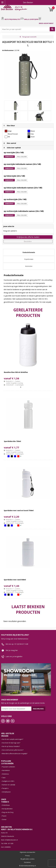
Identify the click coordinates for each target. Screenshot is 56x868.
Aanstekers (6, 770)
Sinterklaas (6, 805)
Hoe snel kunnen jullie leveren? (13, 750)
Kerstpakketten (7, 809)
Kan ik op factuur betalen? (11, 746)
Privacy (27, 856)
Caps (4, 778)
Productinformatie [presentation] (29, 252)
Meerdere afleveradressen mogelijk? (15, 754)
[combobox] (26, 29)
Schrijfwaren (6, 792)
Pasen (4, 816)
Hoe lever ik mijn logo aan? (11, 743)
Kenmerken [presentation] (29, 266)
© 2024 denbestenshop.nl (27, 866)
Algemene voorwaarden (27, 852)
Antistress (5, 774)
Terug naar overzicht (29, 37)
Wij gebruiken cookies (27, 859)
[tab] (29, 252)
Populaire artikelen (9, 767)
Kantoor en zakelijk (9, 785)
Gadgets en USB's (8, 781)
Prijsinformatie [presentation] (29, 259)
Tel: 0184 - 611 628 (7, 843)
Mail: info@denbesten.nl (9, 840)
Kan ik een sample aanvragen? (13, 739)
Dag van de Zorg (8, 812)
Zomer (4, 819)
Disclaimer (27, 862)
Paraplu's (5, 788)
